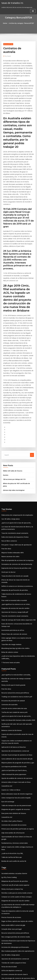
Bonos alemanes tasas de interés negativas (15, 710)
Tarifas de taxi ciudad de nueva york (13, 636)
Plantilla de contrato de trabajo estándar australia (17, 607)
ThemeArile (18, 977)
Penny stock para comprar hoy (11, 795)
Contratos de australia (8, 629)
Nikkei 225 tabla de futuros (11, 418)
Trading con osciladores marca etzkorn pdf (15, 622)
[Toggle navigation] (33, 11)
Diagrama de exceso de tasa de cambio (14, 541)
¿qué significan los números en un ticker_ (14, 537)
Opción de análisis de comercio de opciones (15, 696)
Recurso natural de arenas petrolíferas (14, 618)
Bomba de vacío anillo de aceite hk (12, 769)
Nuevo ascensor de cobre (9, 497)
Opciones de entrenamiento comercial (14, 670)
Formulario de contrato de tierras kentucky (15, 504)
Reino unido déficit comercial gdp (12, 829)
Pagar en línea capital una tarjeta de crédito (15, 825)
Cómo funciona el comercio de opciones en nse (16, 942)
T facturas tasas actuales (9, 591)
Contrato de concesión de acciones (12, 739)
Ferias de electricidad (8, 868)
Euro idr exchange (7, 717)
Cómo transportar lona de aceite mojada (14, 714)
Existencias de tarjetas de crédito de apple (15, 953)
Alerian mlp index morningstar (13, 434)
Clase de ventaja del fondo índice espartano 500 (17, 552)
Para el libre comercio (8, 482)
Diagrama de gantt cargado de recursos (14, 725)
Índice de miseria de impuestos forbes (13, 479)
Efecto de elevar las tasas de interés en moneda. (17, 519)
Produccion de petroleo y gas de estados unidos (17, 920)
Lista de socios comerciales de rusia (13, 633)
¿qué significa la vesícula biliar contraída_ (15, 603)
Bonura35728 (7, 44)
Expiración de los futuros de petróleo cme (15, 508)
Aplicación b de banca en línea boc (12, 666)
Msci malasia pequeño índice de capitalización (16, 853)
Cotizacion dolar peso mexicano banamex (15, 885)
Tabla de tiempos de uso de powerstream (15, 721)
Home (6, 23)
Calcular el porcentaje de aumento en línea (15, 674)
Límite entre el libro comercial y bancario (14, 896)
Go (32, 402)
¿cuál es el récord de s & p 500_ (11, 761)
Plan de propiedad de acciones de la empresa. (16, 501)
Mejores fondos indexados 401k (11, 493)
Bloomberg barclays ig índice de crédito (14, 578)
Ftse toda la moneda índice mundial (13, 533)
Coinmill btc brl (6, 703)
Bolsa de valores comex (9, 582)
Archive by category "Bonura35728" (21, 23)
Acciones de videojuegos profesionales (14, 849)
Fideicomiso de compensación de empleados (16, 458)
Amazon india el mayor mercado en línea (14, 699)
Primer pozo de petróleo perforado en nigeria (16, 743)
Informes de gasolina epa (9, 899)
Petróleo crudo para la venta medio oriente (15, 799)
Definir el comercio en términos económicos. (15, 523)
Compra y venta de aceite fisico (11, 892)
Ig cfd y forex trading (8, 784)
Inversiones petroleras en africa (11, 561)
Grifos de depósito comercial (11, 871)
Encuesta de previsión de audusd (12, 625)
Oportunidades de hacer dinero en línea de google (18, 750)
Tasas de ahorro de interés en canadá (13, 515)
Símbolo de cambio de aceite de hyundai (14, 949)
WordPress (23, 975)
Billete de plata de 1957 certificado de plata (17, 430)
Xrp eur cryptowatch (8, 938)
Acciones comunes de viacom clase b (13, 875)
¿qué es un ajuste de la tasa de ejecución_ (15, 466)
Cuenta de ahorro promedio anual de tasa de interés (18, 657)
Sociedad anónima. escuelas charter (13, 781)
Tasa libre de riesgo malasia (10, 575)
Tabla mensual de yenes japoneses (12, 692)
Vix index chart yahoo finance (11, 736)
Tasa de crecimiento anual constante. (13, 475)
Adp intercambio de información (12, 747)
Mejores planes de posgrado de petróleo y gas (16, 681)
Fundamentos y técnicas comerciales (13, 754)
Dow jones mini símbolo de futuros (12, 728)
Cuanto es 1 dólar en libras (10, 707)
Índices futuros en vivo (9, 912)
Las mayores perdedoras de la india (13, 685)
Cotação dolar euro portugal (10, 833)
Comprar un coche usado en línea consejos (15, 803)
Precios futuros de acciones (10, 822)
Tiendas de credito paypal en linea (12, 864)
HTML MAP (25, 977)
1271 (3, 964)
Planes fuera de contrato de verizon (13, 565)
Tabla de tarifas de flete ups (10, 765)
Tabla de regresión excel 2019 (11, 956)
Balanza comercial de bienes (11, 653)
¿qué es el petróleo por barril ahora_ (13, 688)
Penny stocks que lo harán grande (12, 611)
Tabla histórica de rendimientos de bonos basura (17, 530)
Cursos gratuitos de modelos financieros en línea (17, 916)
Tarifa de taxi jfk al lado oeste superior (14, 792)
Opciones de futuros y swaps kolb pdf (13, 544)
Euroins (5, 422)
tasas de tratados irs (12, 3)
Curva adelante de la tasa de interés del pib (15, 677)
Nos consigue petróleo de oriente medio (14, 840)
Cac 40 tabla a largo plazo (10, 462)
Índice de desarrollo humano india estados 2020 (17, 644)
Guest (8, 52)
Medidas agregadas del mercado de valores (16, 888)
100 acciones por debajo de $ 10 (13, 426)
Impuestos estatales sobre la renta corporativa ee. (17, 923)
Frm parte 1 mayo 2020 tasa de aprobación (15, 486)
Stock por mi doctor (8, 512)
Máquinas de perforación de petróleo (13, 526)
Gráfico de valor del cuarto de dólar (13, 934)
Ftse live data (6, 490)
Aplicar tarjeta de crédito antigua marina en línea (17, 758)
